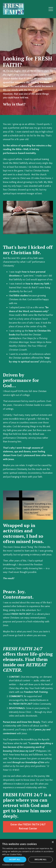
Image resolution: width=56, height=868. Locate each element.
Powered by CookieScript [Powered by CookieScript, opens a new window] (13, 865)
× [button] (53, 842)
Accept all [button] (15, 859)
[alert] (28, 854)
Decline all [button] (41, 859)
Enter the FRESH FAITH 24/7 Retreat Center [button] (28, 827)
